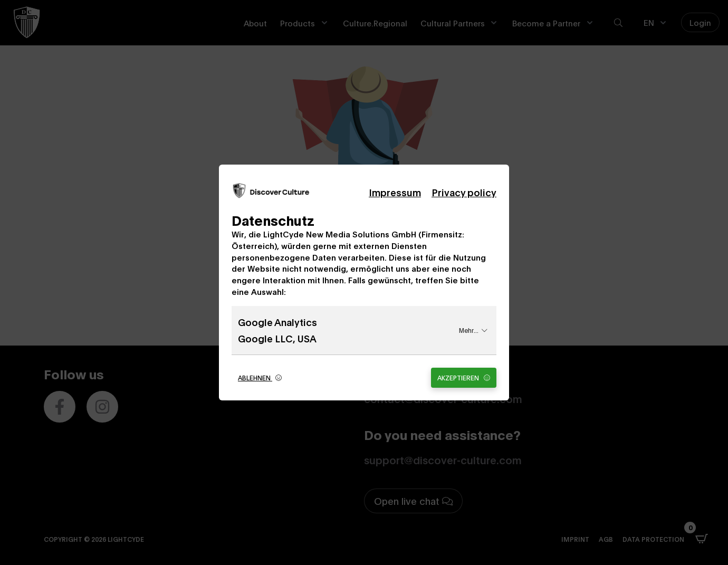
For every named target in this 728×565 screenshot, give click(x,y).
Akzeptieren (464, 377)
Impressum (395, 192)
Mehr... (473, 330)
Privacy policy (464, 192)
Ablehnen (260, 377)
